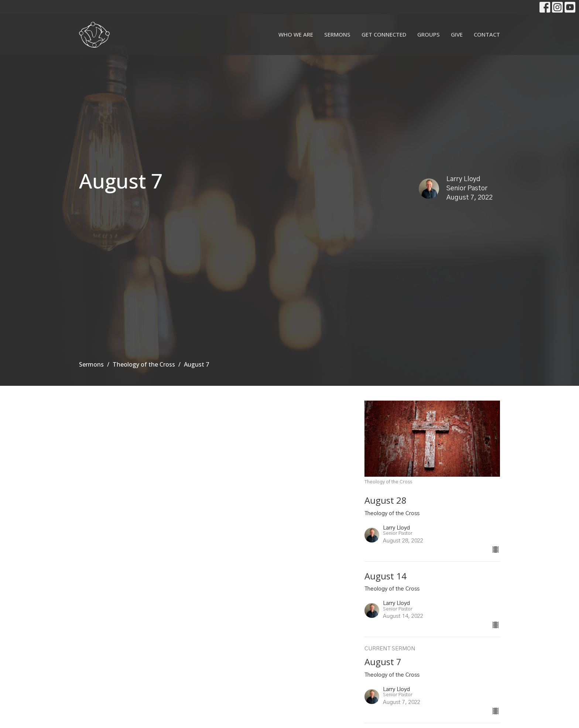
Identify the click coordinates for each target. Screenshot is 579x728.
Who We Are (296, 34)
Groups (429, 34)
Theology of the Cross (144, 364)
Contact (487, 34)
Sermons (337, 34)
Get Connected (384, 34)
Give (457, 34)
